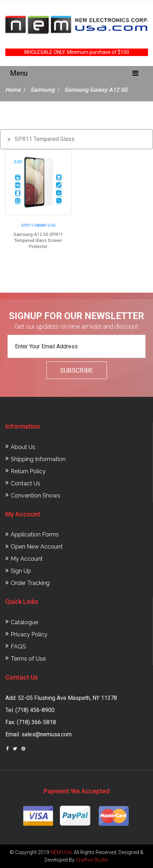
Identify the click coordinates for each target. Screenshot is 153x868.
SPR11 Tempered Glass (45, 139)
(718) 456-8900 (35, 710)
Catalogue (24, 622)
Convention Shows (35, 496)
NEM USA (61, 852)
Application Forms (35, 534)
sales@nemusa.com (47, 734)
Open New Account (37, 547)
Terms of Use (28, 659)
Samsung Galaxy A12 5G (96, 90)
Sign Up (21, 571)
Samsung (42, 90)
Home (13, 90)
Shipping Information (38, 459)
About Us (23, 447)
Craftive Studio (92, 860)
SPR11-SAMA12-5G (38, 225)
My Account (27, 559)
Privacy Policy (29, 634)
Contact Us (25, 483)
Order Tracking (30, 583)
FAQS (18, 647)
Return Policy (28, 471)
